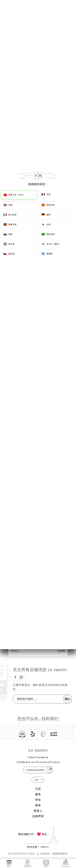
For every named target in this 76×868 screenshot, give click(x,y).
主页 (38, 789)
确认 (68, 699)
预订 (9, 863)
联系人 (38, 811)
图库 (38, 794)
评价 (38, 800)
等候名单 (28, 863)
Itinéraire (66, 863)
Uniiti (45, 847)
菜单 (38, 805)
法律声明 (38, 816)
